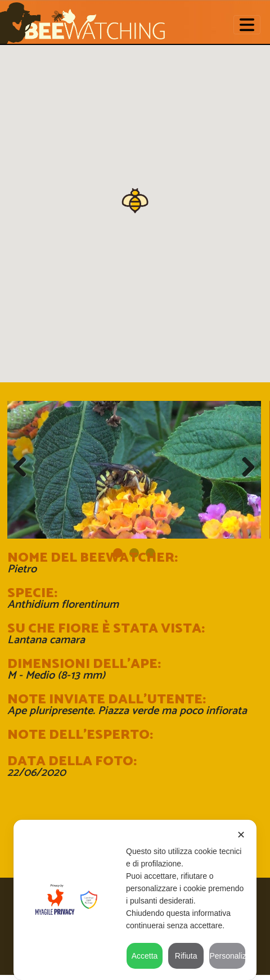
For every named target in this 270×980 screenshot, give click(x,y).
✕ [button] (241, 835)
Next (244, 467)
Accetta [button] (145, 956)
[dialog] (135, 900)
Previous (24, 467)
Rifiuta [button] (186, 956)
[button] (135, 200)
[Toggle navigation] (247, 25)
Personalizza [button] (227, 956)
